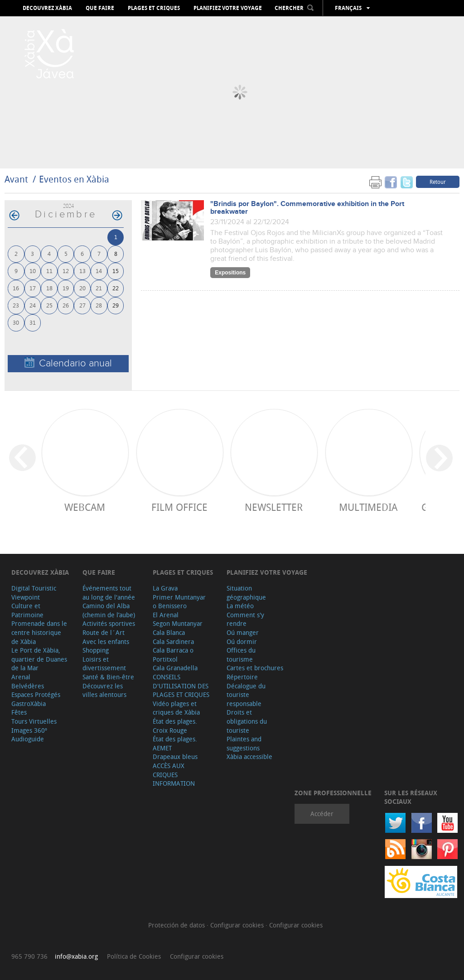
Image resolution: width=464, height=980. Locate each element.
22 (116, 288)
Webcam (85, 507)
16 (16, 288)
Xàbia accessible (249, 757)
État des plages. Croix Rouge (175, 726)
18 (49, 288)
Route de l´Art (104, 632)
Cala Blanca (169, 632)
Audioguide (28, 739)
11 (49, 271)
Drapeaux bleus (175, 757)
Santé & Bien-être (108, 677)
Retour (438, 182)
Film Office (179, 507)
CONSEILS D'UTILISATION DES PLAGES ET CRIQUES (181, 686)
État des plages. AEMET (175, 743)
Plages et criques (154, 8)
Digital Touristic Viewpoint (34, 593)
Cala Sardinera (173, 641)
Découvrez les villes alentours (104, 690)
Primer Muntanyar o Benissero (179, 602)
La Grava (165, 588)
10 (33, 271)
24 (33, 305)
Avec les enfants (106, 641)
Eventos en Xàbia (74, 179)
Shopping (96, 650)
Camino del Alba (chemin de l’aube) (109, 610)
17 (33, 288)
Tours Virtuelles (34, 721)
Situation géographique (246, 593)
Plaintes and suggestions (244, 743)
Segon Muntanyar (178, 623)
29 (116, 305)
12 (66, 271)
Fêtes (19, 712)
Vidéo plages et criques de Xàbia (176, 708)
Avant (16, 179)
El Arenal (166, 615)
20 (82, 288)
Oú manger (243, 632)
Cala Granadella (175, 668)
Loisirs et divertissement (104, 664)
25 (49, 305)
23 (16, 305)
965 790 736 (29, 956)
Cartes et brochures (255, 668)
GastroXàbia (29, 704)
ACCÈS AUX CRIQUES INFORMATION (174, 774)
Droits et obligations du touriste (247, 721)
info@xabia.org (76, 956)
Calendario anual (68, 363)
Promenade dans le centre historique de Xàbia (39, 632)
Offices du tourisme (241, 655)
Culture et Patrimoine (27, 610)
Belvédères (28, 686)
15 (116, 271)
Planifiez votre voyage (228, 8)
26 (66, 305)
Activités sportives (109, 623)
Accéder (322, 814)
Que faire (100, 8)
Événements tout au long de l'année (109, 593)
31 (33, 322)
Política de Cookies (134, 956)
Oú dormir (242, 641)
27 (82, 305)
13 (82, 271)
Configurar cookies (238, 925)
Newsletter (274, 507)
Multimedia (368, 507)
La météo (240, 606)
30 (16, 322)
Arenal (21, 677)
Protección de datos (177, 925)
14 (99, 271)
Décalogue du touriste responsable (246, 695)
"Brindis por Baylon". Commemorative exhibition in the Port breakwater (307, 208)
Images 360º (29, 730)
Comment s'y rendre (245, 619)
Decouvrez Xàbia (47, 8)
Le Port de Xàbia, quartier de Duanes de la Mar (39, 659)
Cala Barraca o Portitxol (173, 655)
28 (99, 305)
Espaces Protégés (36, 694)
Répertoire (242, 677)
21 (99, 288)
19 (66, 288)
